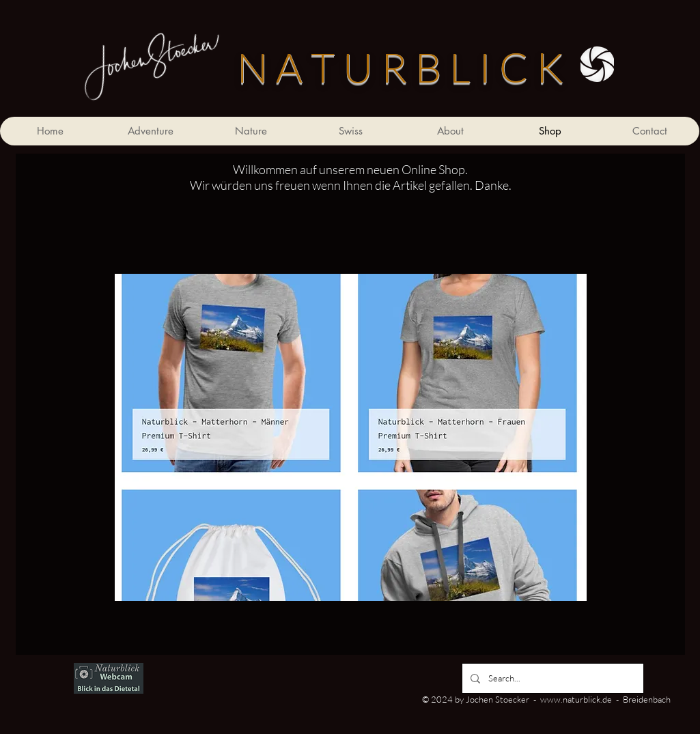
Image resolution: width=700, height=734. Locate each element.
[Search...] (551, 678)
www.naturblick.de (576, 699)
